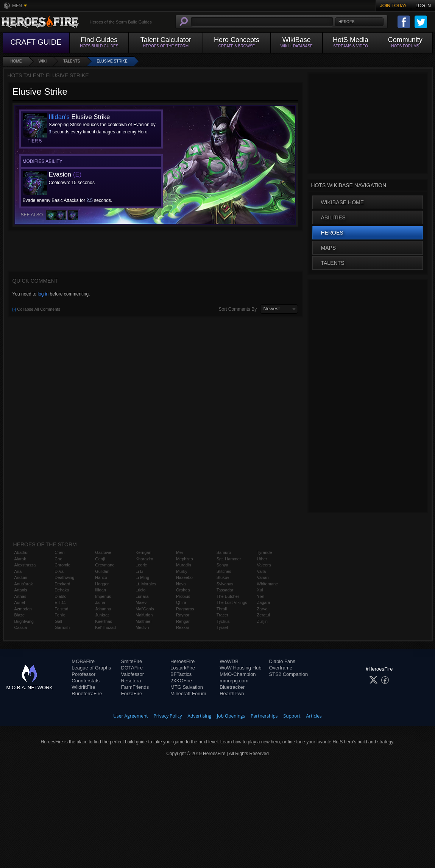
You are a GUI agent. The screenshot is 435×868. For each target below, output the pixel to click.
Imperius (103, 596)
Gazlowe (103, 552)
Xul (260, 590)
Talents (72, 61)
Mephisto (185, 559)
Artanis (21, 590)
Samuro (224, 552)
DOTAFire (132, 668)
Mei (179, 552)
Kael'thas (104, 621)
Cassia (21, 627)
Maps (329, 248)
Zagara (264, 602)
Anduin (21, 577)
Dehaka (62, 590)
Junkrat (102, 615)
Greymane (105, 565)
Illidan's (59, 117)
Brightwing (24, 621)
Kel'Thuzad (105, 627)
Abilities (333, 217)
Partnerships (264, 716)
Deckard (62, 584)
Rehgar (183, 621)
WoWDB (229, 661)
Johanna (103, 609)
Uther (262, 559)
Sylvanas (225, 584)
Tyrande (265, 552)
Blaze (20, 615)
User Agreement (130, 716)
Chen (59, 552)
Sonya (222, 565)
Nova (181, 584)
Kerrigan (143, 552)
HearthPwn (232, 694)
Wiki (43, 61)
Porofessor (83, 674)
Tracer (222, 615)
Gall (58, 621)
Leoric (141, 565)
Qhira (181, 602)
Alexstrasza (25, 565)
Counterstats (86, 681)
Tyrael (222, 627)
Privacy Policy (168, 716)
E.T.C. (60, 602)
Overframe (281, 668)
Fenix (60, 615)
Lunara (142, 596)
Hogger (102, 584)
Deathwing (64, 577)
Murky (182, 571)
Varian (263, 577)
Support (292, 716)
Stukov (223, 577)
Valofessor (133, 674)
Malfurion (144, 615)
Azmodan (23, 609)
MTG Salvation (187, 687)
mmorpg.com (234, 681)
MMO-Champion (238, 674)
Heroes (332, 233)
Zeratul (263, 615)
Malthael (143, 621)
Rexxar (183, 627)
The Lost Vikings (232, 602)
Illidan (101, 590)
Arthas (20, 596)
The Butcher (228, 596)
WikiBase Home (343, 202)
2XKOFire (181, 681)
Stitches (224, 571)
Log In (423, 6)
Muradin (184, 565)
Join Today (394, 6)
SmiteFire (132, 661)
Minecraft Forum (188, 694)
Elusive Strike (112, 61)
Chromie (62, 565)
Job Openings (231, 716)
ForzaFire (132, 694)
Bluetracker (232, 687)
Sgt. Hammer (229, 559)
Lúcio (140, 590)
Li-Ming (142, 577)
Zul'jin (262, 621)
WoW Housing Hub (240, 668)
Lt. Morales (146, 584)
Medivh (142, 627)
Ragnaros (185, 609)
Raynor (183, 615)
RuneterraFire (87, 694)
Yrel (261, 596)
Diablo (60, 596)
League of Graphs (91, 668)
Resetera (131, 681)
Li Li (139, 571)
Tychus (223, 621)
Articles (314, 716)
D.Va (59, 571)
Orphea (183, 590)
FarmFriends (135, 687)
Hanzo (101, 577)
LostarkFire (183, 668)
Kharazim (144, 559)
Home (16, 61)
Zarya (262, 609)
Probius (183, 596)
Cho (58, 559)
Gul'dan (102, 571)
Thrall (222, 609)
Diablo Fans (282, 661)
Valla (262, 571)
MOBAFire (83, 661)
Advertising (200, 716)
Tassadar (225, 590)
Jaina (100, 602)
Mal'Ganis (145, 609)
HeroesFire (182, 661)
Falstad (61, 609)
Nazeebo (184, 577)
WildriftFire (83, 687)
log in (43, 294)
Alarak (20, 559)
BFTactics (181, 674)
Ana (18, 571)
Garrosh (62, 627)
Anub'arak (24, 584)
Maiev (141, 602)
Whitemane (268, 584)
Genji (100, 559)
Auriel (20, 602)
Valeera (264, 565)
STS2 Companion (289, 674)
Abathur (22, 552)
